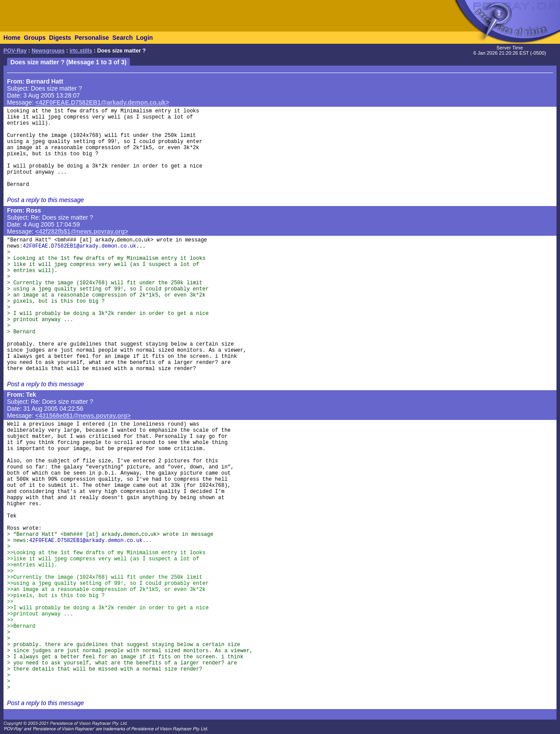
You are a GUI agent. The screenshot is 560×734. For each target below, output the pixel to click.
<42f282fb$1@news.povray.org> (82, 231)
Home (12, 38)
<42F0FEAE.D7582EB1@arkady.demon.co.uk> (102, 102)
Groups (35, 38)
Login (144, 38)
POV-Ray (15, 51)
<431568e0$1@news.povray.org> (83, 416)
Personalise (92, 38)
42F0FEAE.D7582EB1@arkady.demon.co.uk (79, 246)
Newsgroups (48, 51)
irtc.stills (81, 51)
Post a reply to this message (45, 200)
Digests (60, 38)
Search (123, 38)
